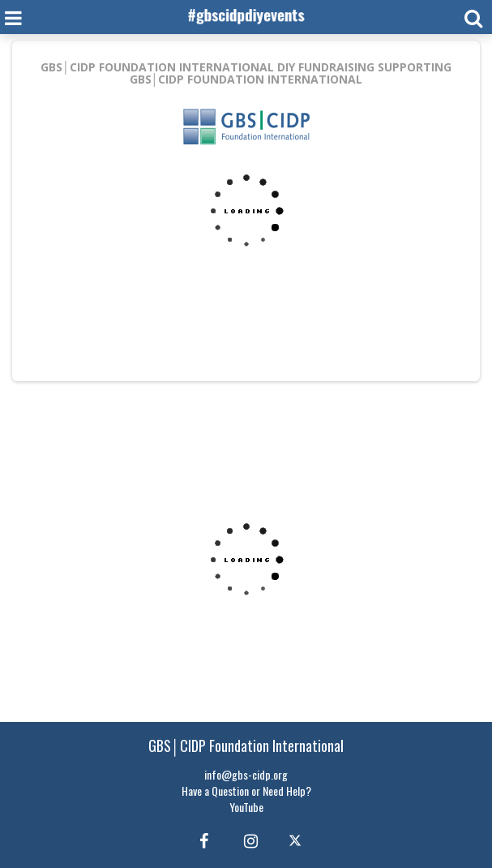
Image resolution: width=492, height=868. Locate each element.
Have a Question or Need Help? (246, 791)
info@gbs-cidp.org (246, 774)
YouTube (246, 807)
